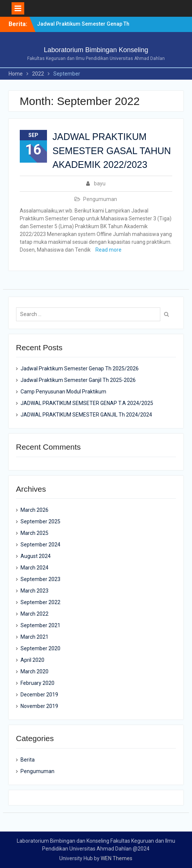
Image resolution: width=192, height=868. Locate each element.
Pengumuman (100, 199)
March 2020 (34, 671)
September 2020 (40, 648)
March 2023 (34, 591)
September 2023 (40, 579)
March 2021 (34, 637)
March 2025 (34, 533)
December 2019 (39, 695)
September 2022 (40, 602)
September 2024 (40, 545)
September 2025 (40, 521)
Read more (108, 250)
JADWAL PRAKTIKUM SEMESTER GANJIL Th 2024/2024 (86, 415)
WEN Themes (117, 858)
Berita (28, 760)
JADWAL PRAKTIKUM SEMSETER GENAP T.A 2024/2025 (87, 403)
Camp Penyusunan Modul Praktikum (63, 392)
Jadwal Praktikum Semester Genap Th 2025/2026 (80, 368)
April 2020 (32, 660)
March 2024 (34, 568)
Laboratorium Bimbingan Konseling (96, 50)
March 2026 (34, 510)
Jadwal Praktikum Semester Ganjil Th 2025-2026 (78, 380)
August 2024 (36, 556)
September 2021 (40, 625)
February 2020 (37, 683)
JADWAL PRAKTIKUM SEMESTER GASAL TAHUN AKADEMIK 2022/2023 (112, 151)
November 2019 (39, 706)
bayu (100, 184)
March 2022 (34, 614)
